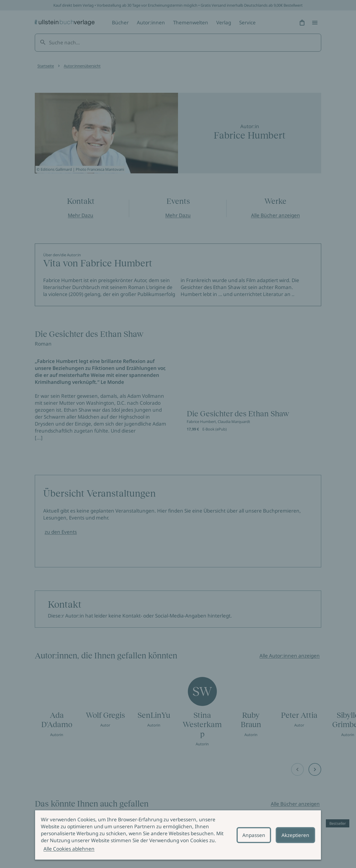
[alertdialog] (178, 835)
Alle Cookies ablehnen (69, 849)
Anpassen (254, 835)
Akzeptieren (295, 835)
